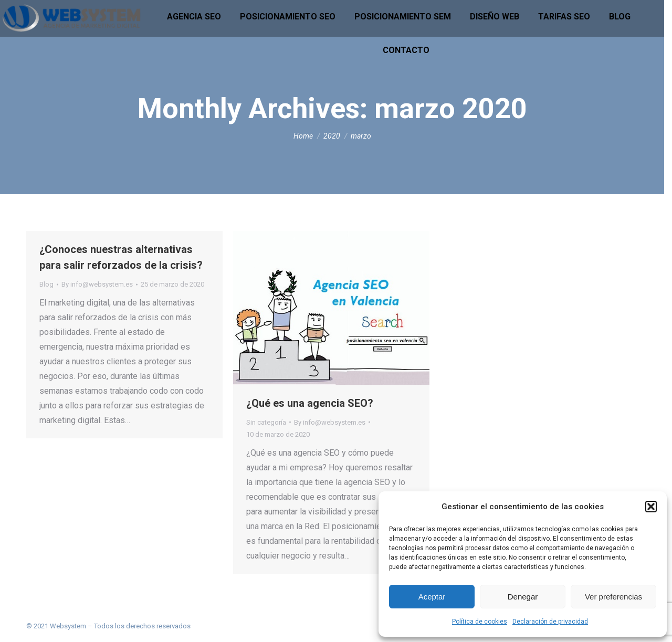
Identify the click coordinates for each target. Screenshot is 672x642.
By (97, 284)
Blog (46, 284)
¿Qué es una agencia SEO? (310, 403)
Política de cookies (480, 622)
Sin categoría (266, 422)
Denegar (523, 597)
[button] (651, 507)
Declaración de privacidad (550, 622)
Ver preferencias (613, 597)
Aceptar (432, 597)
